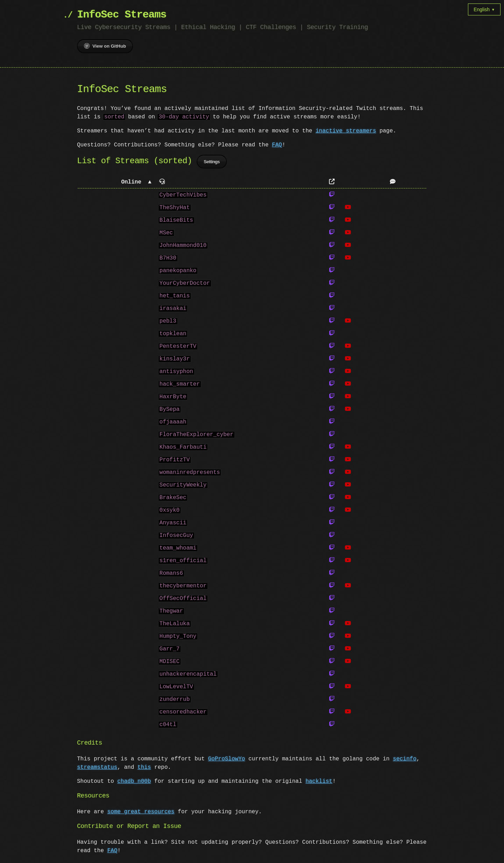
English (484, 9)
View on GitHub (105, 46)
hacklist (319, 782)
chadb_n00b (134, 782)
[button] (116, 183)
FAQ (277, 145)
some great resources (141, 813)
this (144, 768)
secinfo (404, 760)
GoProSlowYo (226, 760)
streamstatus (97, 768)
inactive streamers (346, 131)
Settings (212, 163)
